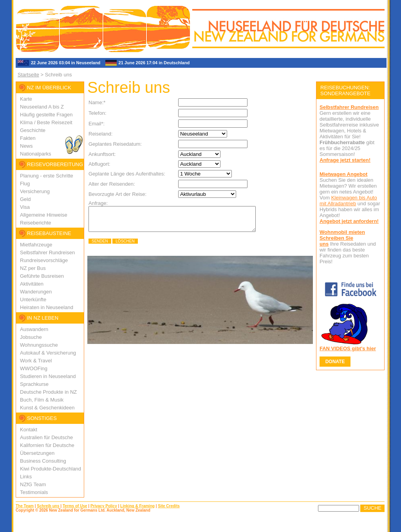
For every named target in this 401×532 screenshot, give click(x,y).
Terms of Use (75, 506)
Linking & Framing (137, 506)
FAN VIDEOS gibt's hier (348, 348)
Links (26, 477)
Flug (25, 184)
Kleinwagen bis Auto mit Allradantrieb (348, 201)
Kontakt (29, 430)
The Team (25, 506)
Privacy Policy (104, 506)
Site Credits (169, 506)
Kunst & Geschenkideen (47, 408)
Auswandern (34, 329)
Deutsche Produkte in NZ (48, 392)
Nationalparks (36, 154)
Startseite (28, 75)
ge (65, 260)
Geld (25, 199)
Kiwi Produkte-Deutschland (51, 469)
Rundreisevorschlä (41, 260)
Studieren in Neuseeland (48, 376)
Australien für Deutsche (46, 437)
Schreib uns (48, 506)
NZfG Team (33, 484)
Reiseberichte (36, 223)
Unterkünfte (33, 299)
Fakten (28, 138)
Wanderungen (36, 292)
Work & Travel (36, 361)
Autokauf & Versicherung (48, 353)
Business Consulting (43, 461)
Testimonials (34, 492)
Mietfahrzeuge (36, 245)
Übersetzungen (37, 453)
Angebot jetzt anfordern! (349, 221)
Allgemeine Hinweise (44, 215)
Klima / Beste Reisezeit (46, 122)
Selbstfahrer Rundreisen (47, 252)
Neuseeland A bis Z (42, 107)
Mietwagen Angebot (343, 174)
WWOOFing (34, 368)
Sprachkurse (34, 384)
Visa (25, 207)
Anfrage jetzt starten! (345, 160)
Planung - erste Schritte (47, 176)
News (26, 146)
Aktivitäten (32, 284)
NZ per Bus (33, 268)
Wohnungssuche (39, 345)
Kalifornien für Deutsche (47, 445)
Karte (26, 99)
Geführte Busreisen (42, 276)
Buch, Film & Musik (42, 400)
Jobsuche (31, 337)
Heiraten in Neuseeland (47, 307)
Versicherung (35, 191)
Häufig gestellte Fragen (46, 115)
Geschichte (33, 130)
